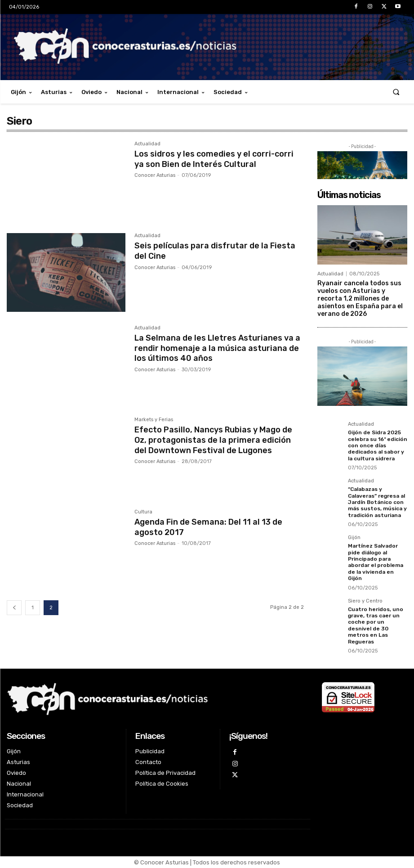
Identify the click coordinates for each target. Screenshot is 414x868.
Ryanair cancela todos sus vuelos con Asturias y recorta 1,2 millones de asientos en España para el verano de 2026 (360, 298)
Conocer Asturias (155, 174)
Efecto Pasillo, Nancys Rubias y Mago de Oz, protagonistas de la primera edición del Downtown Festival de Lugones (214, 439)
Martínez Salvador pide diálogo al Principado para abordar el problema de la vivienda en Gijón (376, 562)
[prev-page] (14, 608)
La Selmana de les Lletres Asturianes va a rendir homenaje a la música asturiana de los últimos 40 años (217, 347)
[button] (396, 92)
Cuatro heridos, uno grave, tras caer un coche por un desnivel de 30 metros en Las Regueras (376, 625)
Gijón (354, 538)
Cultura (143, 512)
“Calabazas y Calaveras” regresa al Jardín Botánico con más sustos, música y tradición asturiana (377, 502)
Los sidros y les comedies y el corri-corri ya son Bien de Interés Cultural (214, 158)
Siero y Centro (365, 601)
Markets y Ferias (154, 420)
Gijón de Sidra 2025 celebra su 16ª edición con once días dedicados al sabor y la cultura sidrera (378, 445)
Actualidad (147, 144)
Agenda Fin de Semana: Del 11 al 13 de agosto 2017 (208, 526)
